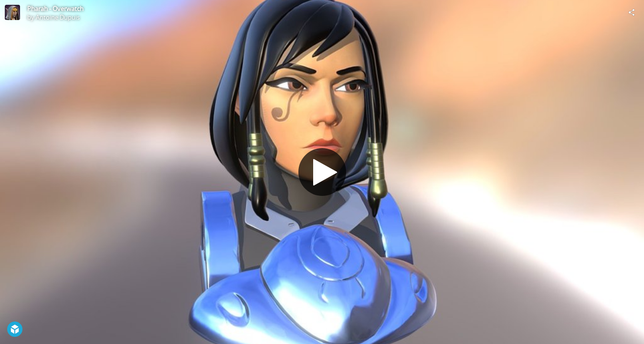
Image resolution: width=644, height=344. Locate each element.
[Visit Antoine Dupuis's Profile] (12, 12)
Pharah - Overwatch (55, 9)
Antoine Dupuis (58, 17)
